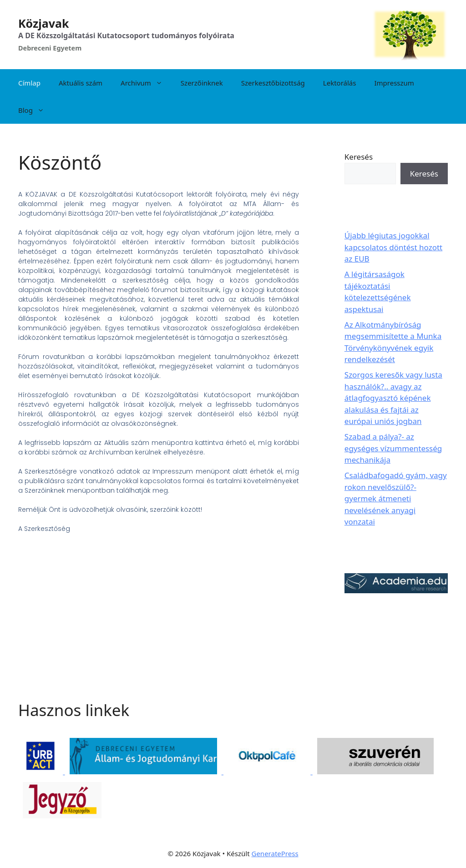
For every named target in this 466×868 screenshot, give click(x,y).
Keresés (359, 157)
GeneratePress (275, 853)
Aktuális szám (81, 83)
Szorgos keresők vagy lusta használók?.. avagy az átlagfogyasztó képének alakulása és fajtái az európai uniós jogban (393, 398)
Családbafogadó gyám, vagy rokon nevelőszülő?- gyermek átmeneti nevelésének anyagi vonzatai (396, 498)
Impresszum (394, 83)
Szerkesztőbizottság (273, 83)
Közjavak (43, 23)
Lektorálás (340, 83)
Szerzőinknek (202, 83)
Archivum (146, 83)
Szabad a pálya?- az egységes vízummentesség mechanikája (393, 448)
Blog (36, 110)
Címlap (29, 83)
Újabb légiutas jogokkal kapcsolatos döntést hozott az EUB (393, 247)
